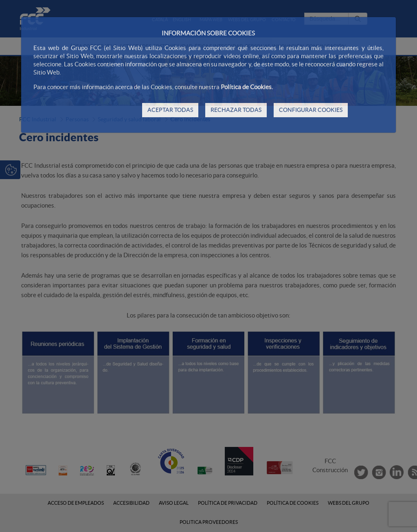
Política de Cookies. (247, 87)
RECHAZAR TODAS (236, 110)
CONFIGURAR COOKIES (311, 110)
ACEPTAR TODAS (170, 110)
